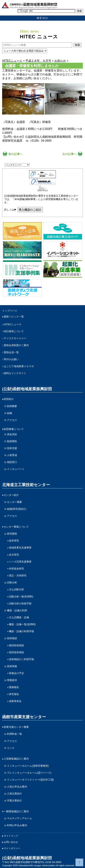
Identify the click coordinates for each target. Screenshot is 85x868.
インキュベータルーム (28, 766)
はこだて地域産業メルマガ (19, 366)
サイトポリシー (12, 848)
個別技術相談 (16, 645)
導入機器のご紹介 (30, 210)
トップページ (10, 311)
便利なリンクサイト (15, 373)
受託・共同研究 (18, 576)
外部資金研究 (16, 569)
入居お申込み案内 (17, 787)
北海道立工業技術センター (26, 485)
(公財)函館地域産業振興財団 (27, 389)
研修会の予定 (16, 673)
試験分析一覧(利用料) (21, 597)
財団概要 (12, 406)
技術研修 (12, 666)
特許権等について (14, 331)
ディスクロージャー (15, 338)
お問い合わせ (11, 842)
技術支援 (12, 448)
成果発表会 (15, 701)
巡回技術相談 (16, 652)
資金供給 (12, 434)
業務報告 (14, 687)
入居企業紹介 (14, 794)
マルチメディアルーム (20, 818)
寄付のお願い (11, 359)
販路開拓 (12, 441)
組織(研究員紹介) (17, 509)
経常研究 (14, 541)
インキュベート (16, 469)
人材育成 (12, 455)
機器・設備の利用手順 (21, 631)
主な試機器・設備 (19, 617)
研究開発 (12, 534)
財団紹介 (9, 399)
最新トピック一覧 (14, 317)
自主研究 (14, 555)
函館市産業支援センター (24, 717)
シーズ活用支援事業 (20, 562)
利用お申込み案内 (17, 825)
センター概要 (14, 502)
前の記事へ (15, 154)
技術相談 (12, 638)
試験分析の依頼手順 (20, 603)
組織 (9, 413)
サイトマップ (11, 836)
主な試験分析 (16, 589)
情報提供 (12, 680)
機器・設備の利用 (17, 610)
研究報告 (14, 694)
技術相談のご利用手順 (21, 659)
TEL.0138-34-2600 (51, 862)
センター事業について (16, 527)
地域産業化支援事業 (20, 548)
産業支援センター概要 (16, 727)
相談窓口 (12, 462)
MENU (43, 18)
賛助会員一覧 (11, 352)
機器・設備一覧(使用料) (22, 624)
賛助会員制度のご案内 (16, 345)
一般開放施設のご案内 (16, 811)
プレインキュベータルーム (29, 773)
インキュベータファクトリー (30, 780)
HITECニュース (13, 324)
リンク (11, 748)
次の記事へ (70, 154)
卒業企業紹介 (14, 800)
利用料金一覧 (14, 734)
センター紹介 (11, 495)
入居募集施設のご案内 (16, 759)
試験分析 (12, 582)
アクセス (12, 420)
